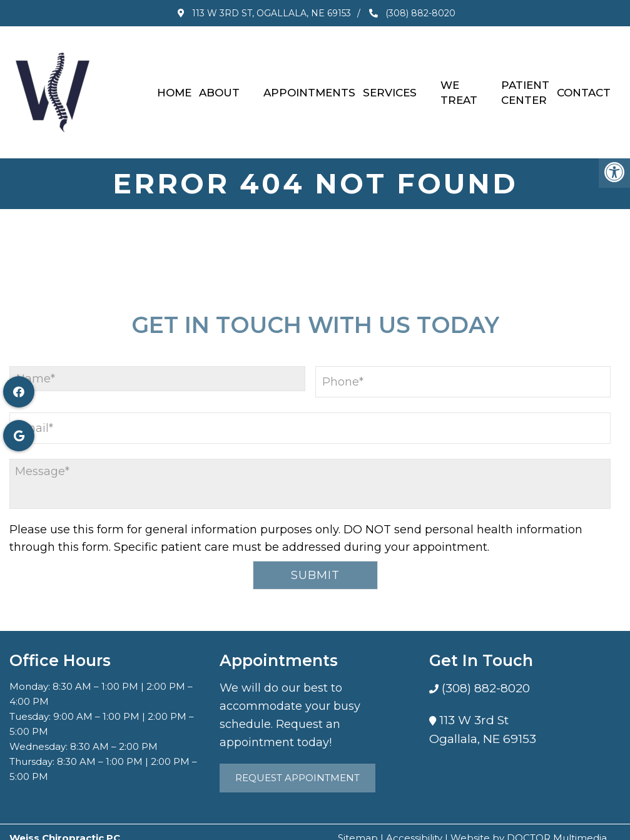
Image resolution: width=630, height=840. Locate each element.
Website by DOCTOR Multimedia (529, 826)
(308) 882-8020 (414, 13)
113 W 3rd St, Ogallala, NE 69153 (264, 13)
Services (390, 86)
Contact (584, 86)
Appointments (309, 86)
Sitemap (358, 826)
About (219, 86)
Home (174, 86)
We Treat (459, 86)
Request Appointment (297, 766)
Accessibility (414, 826)
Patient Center (525, 86)
